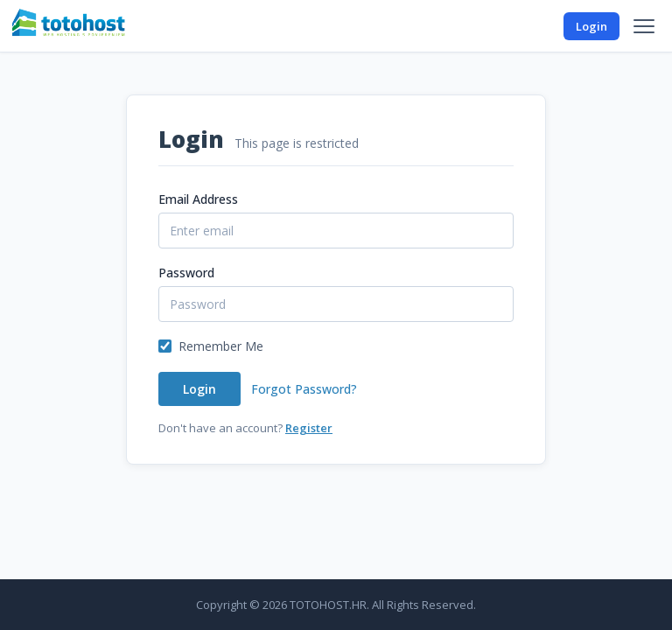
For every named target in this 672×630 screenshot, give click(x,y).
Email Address (198, 199)
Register (309, 428)
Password (186, 273)
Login (591, 26)
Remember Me (221, 346)
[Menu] (644, 26)
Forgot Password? (304, 389)
